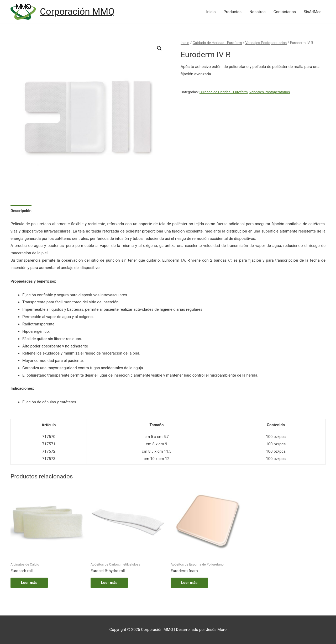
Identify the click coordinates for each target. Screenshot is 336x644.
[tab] (21, 211)
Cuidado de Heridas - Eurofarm (217, 43)
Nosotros (258, 12)
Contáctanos (285, 12)
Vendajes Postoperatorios (266, 43)
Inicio (211, 12)
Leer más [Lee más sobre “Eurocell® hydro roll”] (109, 583)
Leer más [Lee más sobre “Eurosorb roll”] (29, 583)
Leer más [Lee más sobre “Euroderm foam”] (189, 583)
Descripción (21, 211)
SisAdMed (313, 12)
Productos (232, 12)
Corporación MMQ (77, 12)
